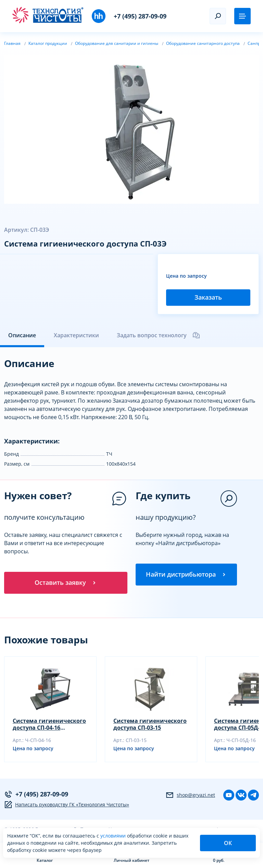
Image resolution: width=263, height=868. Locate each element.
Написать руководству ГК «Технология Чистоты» (67, 805)
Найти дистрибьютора (186, 575)
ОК (228, 843)
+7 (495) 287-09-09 (140, 16)
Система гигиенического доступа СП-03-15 (150, 724)
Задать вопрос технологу (159, 335)
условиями (114, 836)
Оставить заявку (66, 583)
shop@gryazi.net (190, 795)
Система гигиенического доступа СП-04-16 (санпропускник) (49, 724)
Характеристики (76, 335)
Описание (22, 335)
